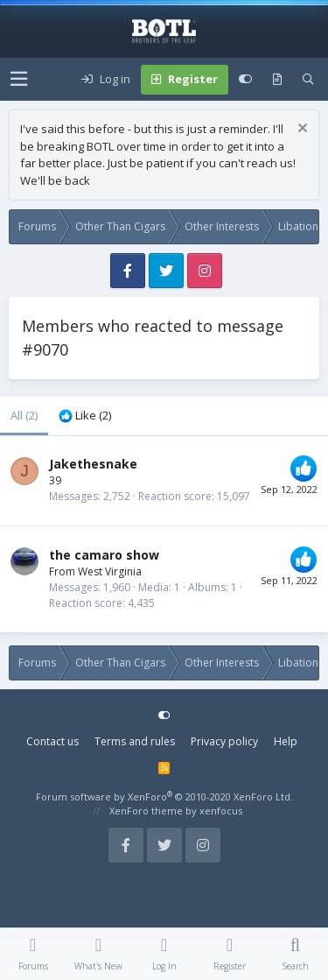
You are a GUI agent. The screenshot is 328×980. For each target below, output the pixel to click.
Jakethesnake (93, 464)
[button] (19, 79)
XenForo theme (146, 811)
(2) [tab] (24, 415)
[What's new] (277, 80)
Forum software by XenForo (164, 797)
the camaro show (104, 555)
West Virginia (110, 571)
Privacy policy (224, 741)
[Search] (308, 80)
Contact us (52, 741)
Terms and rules (135, 741)
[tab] (85, 416)
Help (286, 741)
